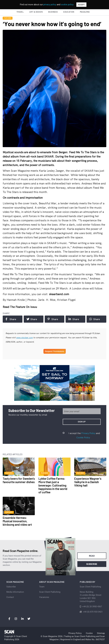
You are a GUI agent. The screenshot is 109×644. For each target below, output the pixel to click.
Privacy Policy (88, 433)
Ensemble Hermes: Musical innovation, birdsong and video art (17, 521)
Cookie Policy (83, 437)
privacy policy (50, 5)
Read (92, 556)
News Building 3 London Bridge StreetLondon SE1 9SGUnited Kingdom (91, 597)
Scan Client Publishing (50, 592)
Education (69, 12)
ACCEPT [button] (81, 5)
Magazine (85, 12)
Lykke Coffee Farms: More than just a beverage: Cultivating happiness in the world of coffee (53, 485)
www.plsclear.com (24, 338)
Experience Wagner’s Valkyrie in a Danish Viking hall (88, 482)
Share (11, 319)
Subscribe (92, 564)
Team (42, 587)
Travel (20, 12)
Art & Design (36, 12)
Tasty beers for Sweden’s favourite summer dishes (19, 480)
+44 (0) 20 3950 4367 (92, 607)
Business (53, 12)
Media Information (15, 592)
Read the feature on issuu (20, 307)
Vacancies (44, 597)
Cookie (89, 633)
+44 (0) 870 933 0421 (93, 612)
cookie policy (67, 5)
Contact (10, 597)
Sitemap (101, 633)
